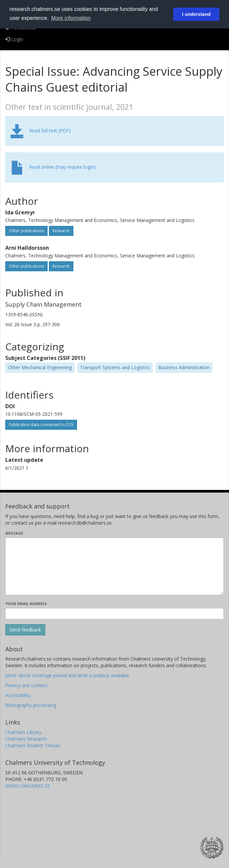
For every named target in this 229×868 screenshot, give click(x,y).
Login (14, 39)
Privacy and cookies (26, 685)
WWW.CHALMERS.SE (28, 786)
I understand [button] (196, 14)
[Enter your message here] (114, 566)
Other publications (26, 231)
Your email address (26, 604)
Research (61, 231)
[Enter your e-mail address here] (114, 614)
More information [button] (71, 18)
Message (14, 533)
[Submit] (25, 630)
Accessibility (18, 695)
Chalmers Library (23, 732)
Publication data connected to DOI (41, 425)
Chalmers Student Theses (33, 745)
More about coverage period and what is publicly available (67, 675)
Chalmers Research (26, 739)
